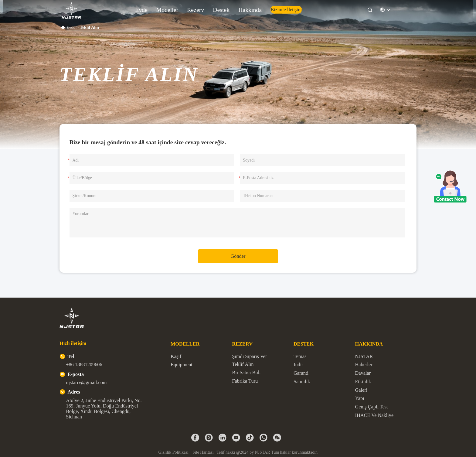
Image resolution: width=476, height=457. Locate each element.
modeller (188, 8)
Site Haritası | (204, 452)
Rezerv (208, 8)
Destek (226, 8)
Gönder (238, 256)
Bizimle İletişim (272, 8)
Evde (170, 8)
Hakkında (246, 8)
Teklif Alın (243, 364)
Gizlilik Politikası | (175, 452)
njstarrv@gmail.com (86, 382)
